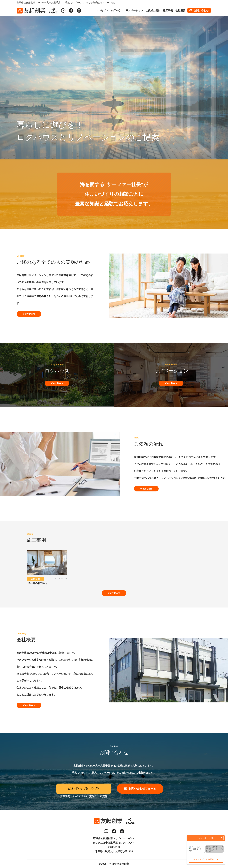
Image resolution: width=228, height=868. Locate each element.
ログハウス (117, 11)
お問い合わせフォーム (142, 789)
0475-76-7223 (86, 788)
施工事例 (168, 11)
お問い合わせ (201, 11)
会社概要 (180, 11)
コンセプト (102, 11)
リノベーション (134, 11)
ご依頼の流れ (153, 11)
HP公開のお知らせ (37, 583)
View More (29, 314)
